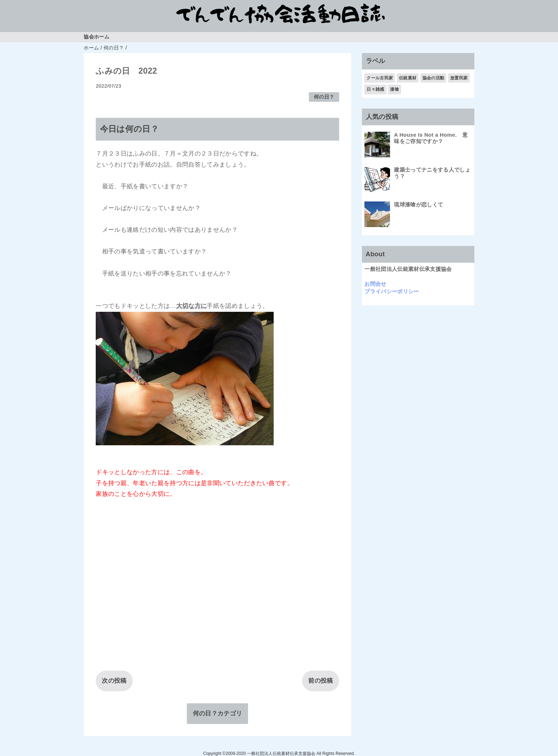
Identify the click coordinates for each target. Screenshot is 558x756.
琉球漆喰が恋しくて (418, 204)
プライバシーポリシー (392, 291)
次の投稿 (114, 681)
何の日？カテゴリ (218, 713)
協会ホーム (96, 37)
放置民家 (459, 78)
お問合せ (375, 284)
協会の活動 (433, 78)
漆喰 (394, 89)
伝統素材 (408, 78)
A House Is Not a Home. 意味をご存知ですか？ (431, 138)
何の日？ (324, 97)
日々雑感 (375, 89)
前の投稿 (320, 681)
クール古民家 (380, 78)
